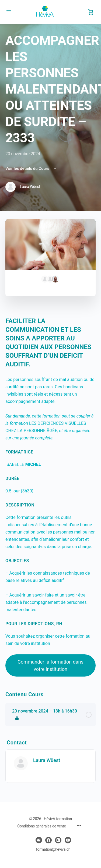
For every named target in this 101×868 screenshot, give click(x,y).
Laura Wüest (47, 760)
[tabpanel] (50, 497)
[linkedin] (58, 840)
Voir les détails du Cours (31, 168)
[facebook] (48, 840)
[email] (39, 840)
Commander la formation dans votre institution (50, 665)
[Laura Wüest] (21, 763)
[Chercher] (79, 12)
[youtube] (68, 840)
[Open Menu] (9, 12)
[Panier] (91, 12)
